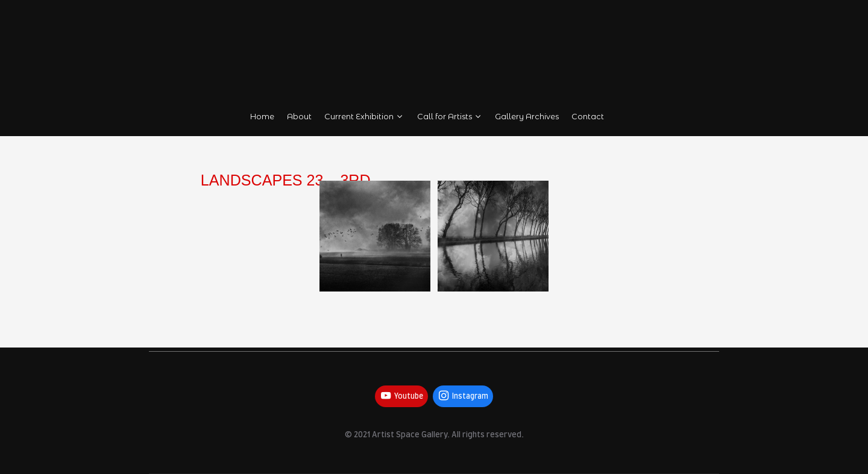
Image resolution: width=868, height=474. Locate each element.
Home (262, 117)
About (299, 117)
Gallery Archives (527, 117)
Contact (588, 117)
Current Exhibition (364, 117)
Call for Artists (450, 117)
